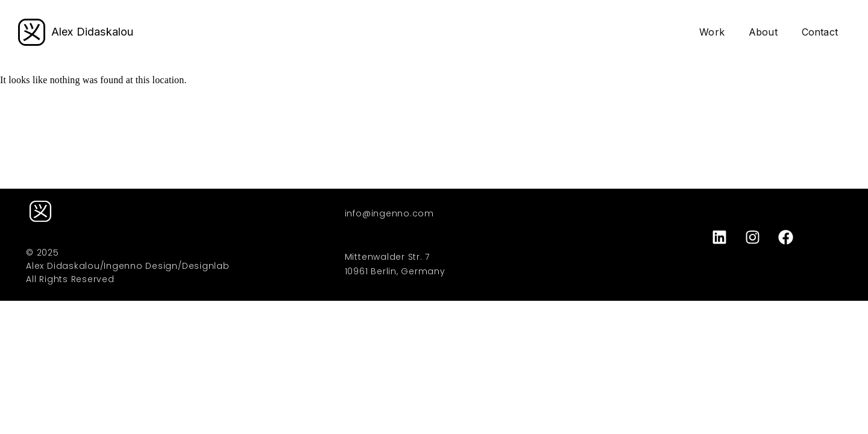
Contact (820, 32)
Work (712, 32)
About (763, 32)
